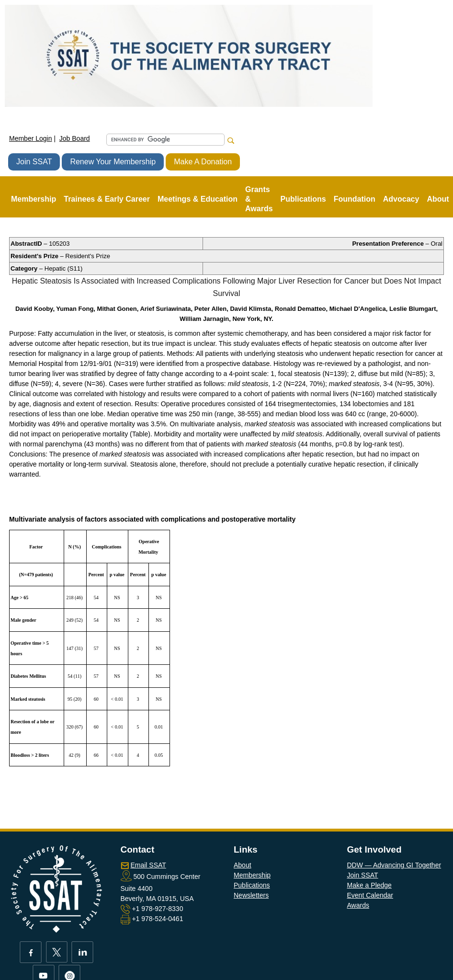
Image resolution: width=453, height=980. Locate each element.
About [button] (438, 199)
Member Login (31, 138)
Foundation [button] (355, 199)
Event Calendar (370, 895)
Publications (252, 885)
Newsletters (251, 895)
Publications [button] (303, 199)
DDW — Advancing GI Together (394, 865)
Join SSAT (34, 162)
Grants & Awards (259, 199)
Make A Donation (203, 162)
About (243, 865)
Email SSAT (148, 865)
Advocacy (401, 199)
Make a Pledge (369, 885)
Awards (358, 905)
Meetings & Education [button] (198, 199)
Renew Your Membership (113, 162)
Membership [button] (34, 199)
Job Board (75, 138)
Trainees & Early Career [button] (107, 199)
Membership (252, 875)
